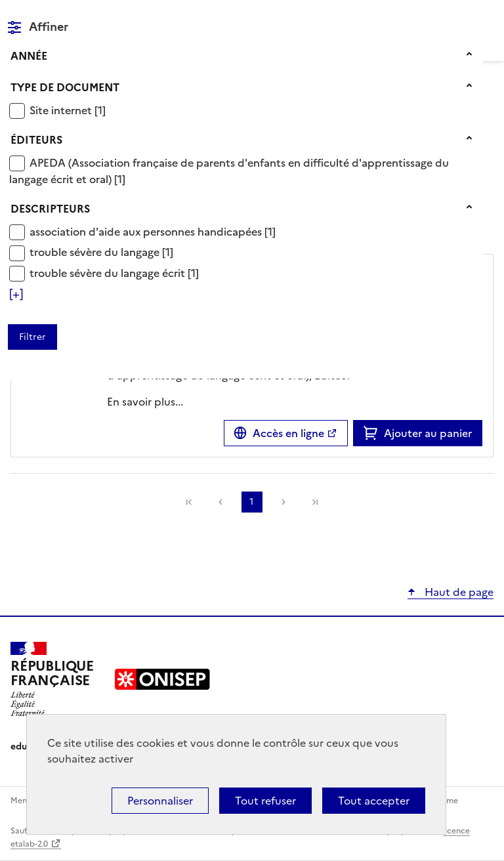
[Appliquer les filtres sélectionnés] (32, 337)
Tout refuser (265, 801)
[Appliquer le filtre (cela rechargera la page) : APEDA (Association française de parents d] (229, 171)
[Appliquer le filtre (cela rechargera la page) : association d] (153, 231)
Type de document (65, 87)
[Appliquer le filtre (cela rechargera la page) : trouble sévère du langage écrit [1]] (114, 273)
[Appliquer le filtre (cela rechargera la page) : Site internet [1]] (68, 110)
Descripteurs (50, 209)
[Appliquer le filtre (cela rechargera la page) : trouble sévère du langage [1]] (101, 252)
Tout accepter (374, 801)
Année (29, 56)
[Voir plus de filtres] (16, 294)
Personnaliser (160, 801)
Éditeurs (36, 140)
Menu (486, 16)
